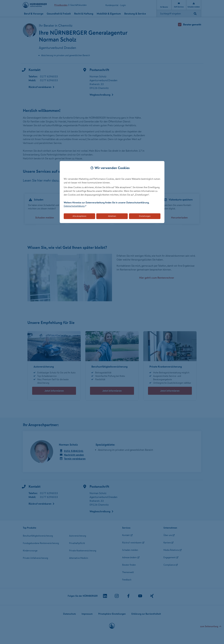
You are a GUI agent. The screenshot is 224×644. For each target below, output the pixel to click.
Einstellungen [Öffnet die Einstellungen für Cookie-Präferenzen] (145, 216)
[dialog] (112, 192)
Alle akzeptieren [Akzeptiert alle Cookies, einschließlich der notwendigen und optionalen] (79, 216)
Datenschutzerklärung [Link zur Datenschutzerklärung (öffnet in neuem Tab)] (74, 206)
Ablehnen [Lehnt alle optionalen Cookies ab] (112, 216)
